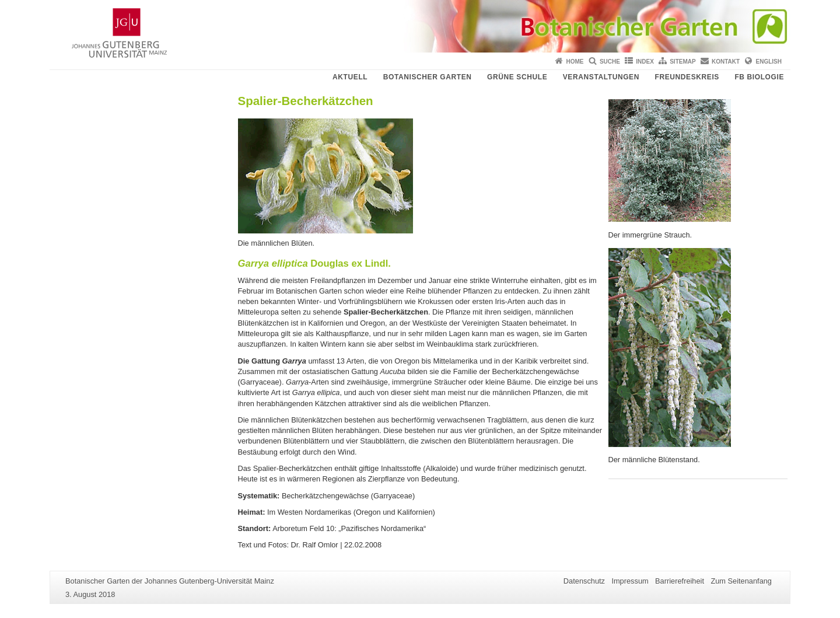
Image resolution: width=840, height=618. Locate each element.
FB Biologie (759, 77)
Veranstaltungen (601, 77)
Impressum (630, 581)
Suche (610, 62)
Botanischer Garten (428, 77)
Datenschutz (584, 581)
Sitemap (682, 62)
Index (645, 62)
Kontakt (726, 62)
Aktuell (350, 77)
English (769, 62)
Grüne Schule (517, 77)
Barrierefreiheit (680, 581)
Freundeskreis (687, 77)
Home (575, 62)
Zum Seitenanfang (741, 581)
